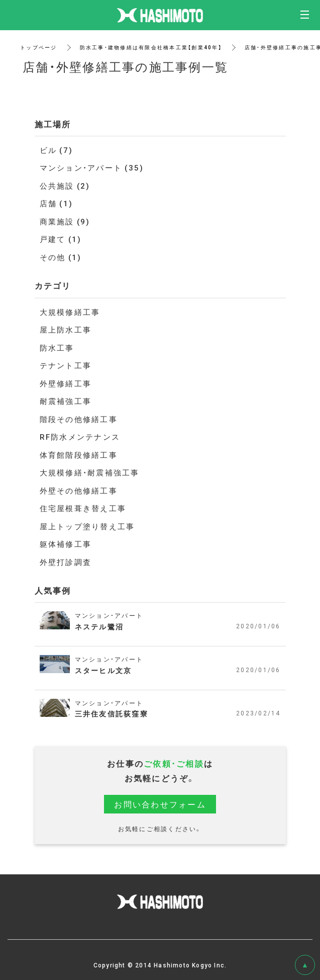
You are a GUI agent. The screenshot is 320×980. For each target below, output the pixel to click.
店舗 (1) (57, 203)
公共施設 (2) (65, 186)
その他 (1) (61, 257)
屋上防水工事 (66, 330)
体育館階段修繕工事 (79, 455)
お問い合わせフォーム (160, 804)
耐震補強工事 (66, 401)
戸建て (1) (61, 239)
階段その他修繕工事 (79, 419)
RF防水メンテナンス (80, 437)
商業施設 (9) (65, 221)
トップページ (39, 47)
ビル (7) (57, 150)
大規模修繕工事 (70, 312)
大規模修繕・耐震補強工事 (90, 472)
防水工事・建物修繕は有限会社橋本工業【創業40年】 (151, 47)
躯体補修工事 (66, 544)
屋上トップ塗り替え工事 (87, 526)
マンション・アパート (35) (92, 168)
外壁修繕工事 (66, 383)
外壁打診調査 (66, 562)
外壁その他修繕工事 (79, 491)
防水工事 (57, 348)
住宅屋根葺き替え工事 (83, 508)
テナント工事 (66, 365)
